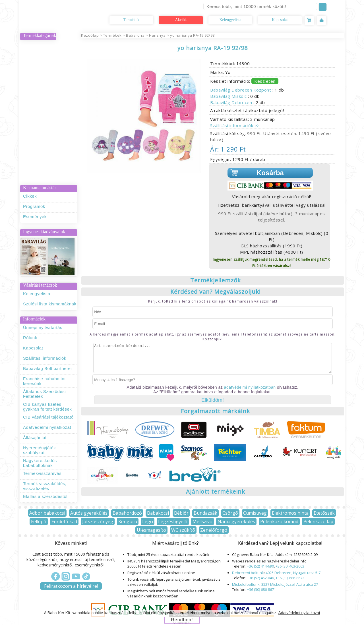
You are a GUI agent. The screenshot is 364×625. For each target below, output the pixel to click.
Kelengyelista (230, 20)
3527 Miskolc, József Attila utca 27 (290, 584)
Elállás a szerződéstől (45, 496)
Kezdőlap (90, 35)
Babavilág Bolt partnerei (47, 368)
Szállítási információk (45, 358)
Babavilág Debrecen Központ (241, 90)
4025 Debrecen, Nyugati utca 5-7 (293, 573)
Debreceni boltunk (248, 573)
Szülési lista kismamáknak (50, 304)
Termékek (131, 20)
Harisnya (157, 35)
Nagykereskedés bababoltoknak (40, 463)
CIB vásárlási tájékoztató (48, 417)
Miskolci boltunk (246, 584)
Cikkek (30, 196)
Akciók (181, 20)
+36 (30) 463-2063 (290, 566)
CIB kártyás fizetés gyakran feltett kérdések (47, 407)
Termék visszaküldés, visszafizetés (45, 486)
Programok (34, 206)
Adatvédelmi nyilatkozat (47, 427)
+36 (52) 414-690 (260, 566)
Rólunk (30, 338)
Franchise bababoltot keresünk (44, 381)
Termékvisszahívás (42, 473)
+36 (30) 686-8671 (261, 589)
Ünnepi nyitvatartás (43, 327)
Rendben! (182, 620)
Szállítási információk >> (235, 125)
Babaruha (135, 35)
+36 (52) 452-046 (260, 578)
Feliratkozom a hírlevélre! (71, 586)
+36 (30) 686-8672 (290, 578)
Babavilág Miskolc (229, 96)
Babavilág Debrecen (232, 102)
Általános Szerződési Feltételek (44, 394)
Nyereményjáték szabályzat (39, 450)
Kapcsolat (280, 20)
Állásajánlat (35, 437)
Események (35, 217)
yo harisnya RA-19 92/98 (192, 35)
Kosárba (270, 173)
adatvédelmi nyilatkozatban (250, 387)
